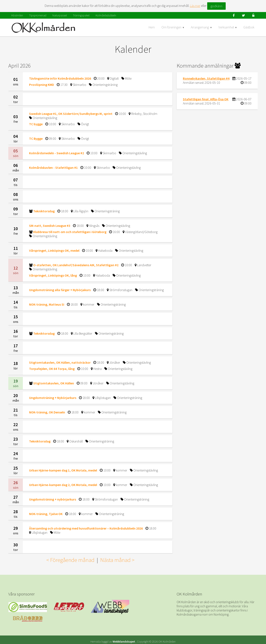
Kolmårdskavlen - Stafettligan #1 (53, 168)
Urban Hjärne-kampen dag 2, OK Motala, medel (63, 485)
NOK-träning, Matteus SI (47, 304)
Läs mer (195, 6)
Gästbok (249, 27)
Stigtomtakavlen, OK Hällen (54, 383)
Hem (152, 27)
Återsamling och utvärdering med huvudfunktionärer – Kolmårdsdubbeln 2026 (86, 528)
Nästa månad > (117, 560)
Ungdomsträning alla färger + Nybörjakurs (60, 290)
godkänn (216, 6)
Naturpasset (60, 15)
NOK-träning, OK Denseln (47, 412)
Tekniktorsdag (44, 211)
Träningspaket (81, 15)
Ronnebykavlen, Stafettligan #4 (206, 78)
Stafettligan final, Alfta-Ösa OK (206, 99)
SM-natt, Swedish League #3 (50, 226)
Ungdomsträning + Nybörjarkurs (53, 398)
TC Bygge (36, 139)
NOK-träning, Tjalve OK (46, 514)
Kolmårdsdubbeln (106, 15)
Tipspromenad (38, 15)
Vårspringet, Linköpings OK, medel (54, 250)
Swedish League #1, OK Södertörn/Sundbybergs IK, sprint (71, 114)
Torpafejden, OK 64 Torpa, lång (52, 369)
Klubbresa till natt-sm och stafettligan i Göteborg (70, 232)
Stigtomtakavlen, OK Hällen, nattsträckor (60, 362)
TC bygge (36, 124)
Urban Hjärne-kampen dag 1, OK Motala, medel (63, 470)
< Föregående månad (70, 560)
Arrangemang (200, 27)
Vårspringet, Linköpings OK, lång (53, 275)
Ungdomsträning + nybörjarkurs (53, 499)
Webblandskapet (124, 638)
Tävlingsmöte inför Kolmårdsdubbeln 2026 (60, 78)
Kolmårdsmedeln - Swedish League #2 (57, 153)
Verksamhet (226, 27)
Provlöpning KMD (42, 85)
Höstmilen (17, 15)
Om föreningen (171, 27)
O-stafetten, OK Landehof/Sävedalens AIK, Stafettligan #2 (76, 265)
